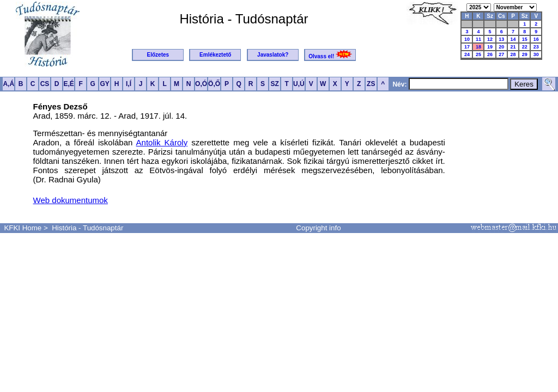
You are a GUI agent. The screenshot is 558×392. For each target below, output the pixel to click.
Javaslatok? (273, 55)
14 (513, 39)
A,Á (8, 84)
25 (478, 54)
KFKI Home (23, 228)
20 (501, 47)
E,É (68, 84)
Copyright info (318, 228)
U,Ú (299, 84)
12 (490, 39)
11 (478, 39)
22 (525, 47)
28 (513, 54)
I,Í (129, 84)
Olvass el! (330, 55)
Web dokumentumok (71, 200)
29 (525, 54)
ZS (371, 84)
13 (501, 39)
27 (501, 54)
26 (490, 54)
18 (478, 47)
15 (525, 39)
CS (45, 84)
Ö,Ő (214, 84)
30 (536, 54)
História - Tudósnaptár (87, 228)
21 (513, 47)
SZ (274, 84)
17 (467, 47)
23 (536, 47)
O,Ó (201, 84)
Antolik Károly (162, 142)
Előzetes (158, 55)
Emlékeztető (215, 55)
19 (490, 47)
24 (467, 54)
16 (536, 39)
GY (104, 84)
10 (467, 39)
